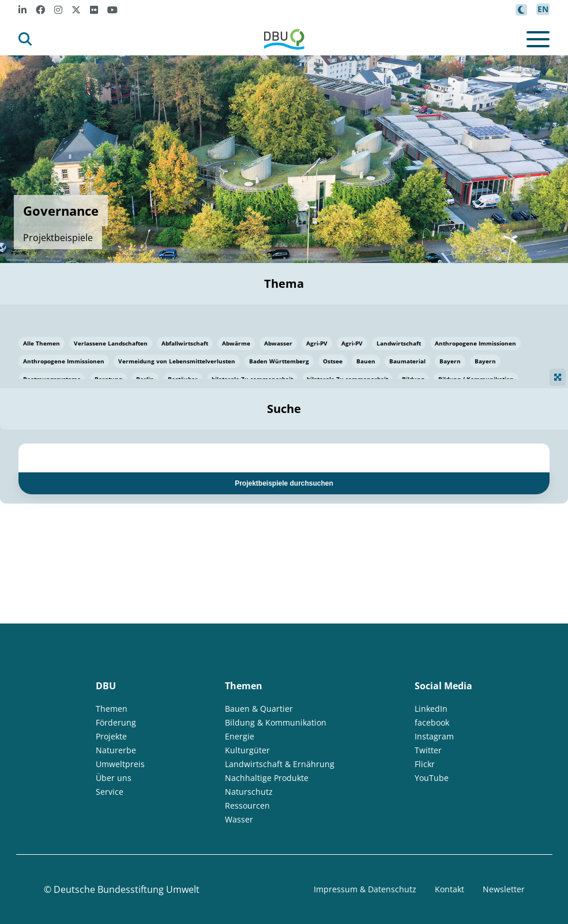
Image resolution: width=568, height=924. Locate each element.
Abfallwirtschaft (185, 343)
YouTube (432, 778)
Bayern (450, 361)
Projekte (111, 736)
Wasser (239, 819)
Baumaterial (407, 361)
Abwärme (236, 343)
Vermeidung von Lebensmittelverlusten (177, 361)
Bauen (366, 361)
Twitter (428, 750)
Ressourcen (247, 805)
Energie (240, 736)
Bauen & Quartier (259, 709)
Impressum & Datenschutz (365, 889)
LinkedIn (431, 709)
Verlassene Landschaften (111, 343)
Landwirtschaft (399, 343)
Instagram (434, 736)
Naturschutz (249, 792)
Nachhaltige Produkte (267, 778)
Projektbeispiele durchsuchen (284, 483)
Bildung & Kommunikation (276, 722)
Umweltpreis (120, 764)
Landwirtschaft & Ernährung (280, 764)
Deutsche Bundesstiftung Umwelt (127, 889)
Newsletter (504, 889)
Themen (112, 709)
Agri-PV (317, 343)
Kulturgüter (247, 750)
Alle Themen (42, 343)
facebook (432, 722)
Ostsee (333, 361)
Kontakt (449, 889)
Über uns (114, 778)
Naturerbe (116, 750)
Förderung (116, 722)
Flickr (425, 764)
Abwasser (278, 343)
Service (110, 792)
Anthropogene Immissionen (475, 343)
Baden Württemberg (279, 361)
